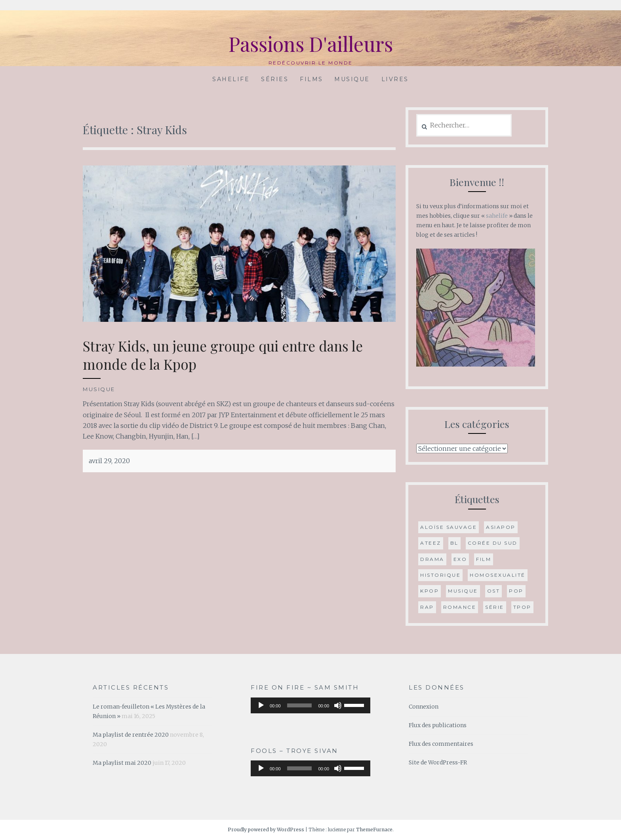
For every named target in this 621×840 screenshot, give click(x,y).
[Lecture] (261, 705)
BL (454, 543)
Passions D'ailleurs (311, 44)
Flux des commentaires (441, 744)
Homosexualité (498, 575)
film (484, 559)
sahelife (497, 216)
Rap (427, 607)
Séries (275, 79)
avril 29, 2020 (109, 461)
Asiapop (501, 527)
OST (494, 591)
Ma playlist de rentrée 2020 (131, 735)
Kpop (430, 591)
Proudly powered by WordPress (266, 830)
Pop (516, 591)
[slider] (300, 705)
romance (460, 607)
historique (440, 575)
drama (432, 559)
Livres (395, 79)
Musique (352, 79)
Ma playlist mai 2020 (122, 763)
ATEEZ (431, 543)
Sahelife (231, 79)
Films (311, 79)
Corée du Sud (493, 543)
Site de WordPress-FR (438, 762)
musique (463, 591)
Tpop (522, 607)
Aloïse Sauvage (449, 527)
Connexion (424, 707)
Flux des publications (438, 725)
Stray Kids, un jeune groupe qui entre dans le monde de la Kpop (223, 355)
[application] (310, 705)
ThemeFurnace (374, 830)
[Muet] (338, 705)
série (495, 607)
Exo (460, 559)
